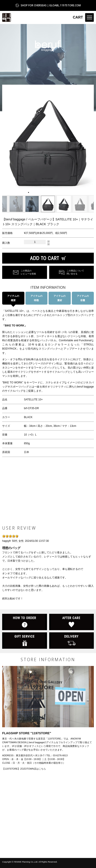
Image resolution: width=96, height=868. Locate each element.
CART (78, 17)
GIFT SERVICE (25, 641)
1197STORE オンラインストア (7, 17)
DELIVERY (72, 641)
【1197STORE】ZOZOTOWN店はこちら (24, 769)
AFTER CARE (72, 622)
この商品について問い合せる (75, 272)
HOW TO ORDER (25, 622)
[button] (6, 140)
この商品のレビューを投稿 (28, 272)
